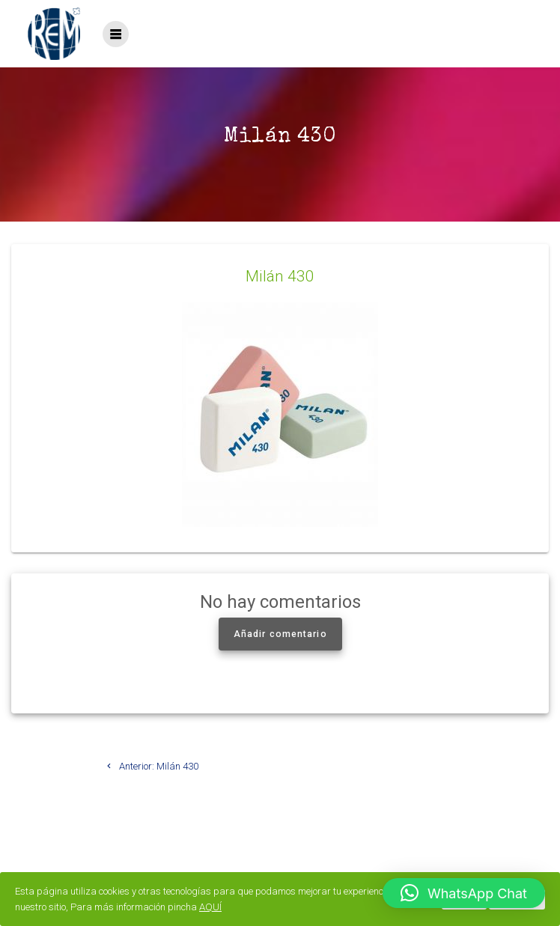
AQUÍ (210, 907)
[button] (464, 893)
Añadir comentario (280, 634)
